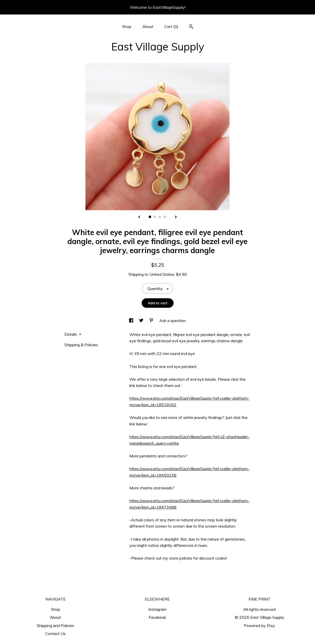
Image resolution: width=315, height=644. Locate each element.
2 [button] (155, 217)
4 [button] (165, 217)
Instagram (157, 609)
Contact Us (55, 634)
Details (73, 334)
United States (162, 274)
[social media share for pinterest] (152, 321)
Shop (127, 26)
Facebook (157, 617)
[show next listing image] (176, 217)
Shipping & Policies (81, 345)
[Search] (191, 27)
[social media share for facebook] (132, 321)
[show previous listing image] (139, 217)
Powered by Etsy (259, 626)
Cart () (171, 26)
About (148, 26)
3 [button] (160, 217)
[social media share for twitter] (142, 321)
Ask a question (173, 321)
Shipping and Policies (55, 626)
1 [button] (150, 217)
